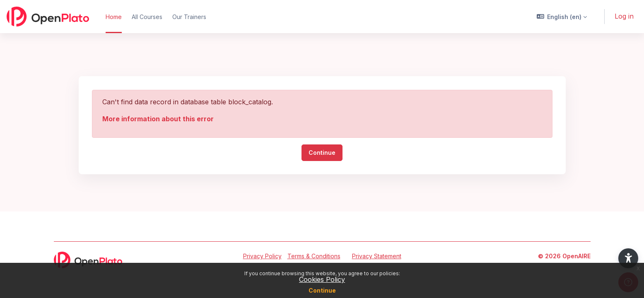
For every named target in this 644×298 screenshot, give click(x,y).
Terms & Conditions (314, 256)
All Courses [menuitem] (147, 17)
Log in (624, 16)
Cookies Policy (322, 279)
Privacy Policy (262, 256)
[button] (562, 17)
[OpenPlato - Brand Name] (48, 17)
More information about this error (158, 119)
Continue (322, 290)
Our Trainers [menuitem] (189, 17)
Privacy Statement (377, 256)
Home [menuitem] (114, 17)
